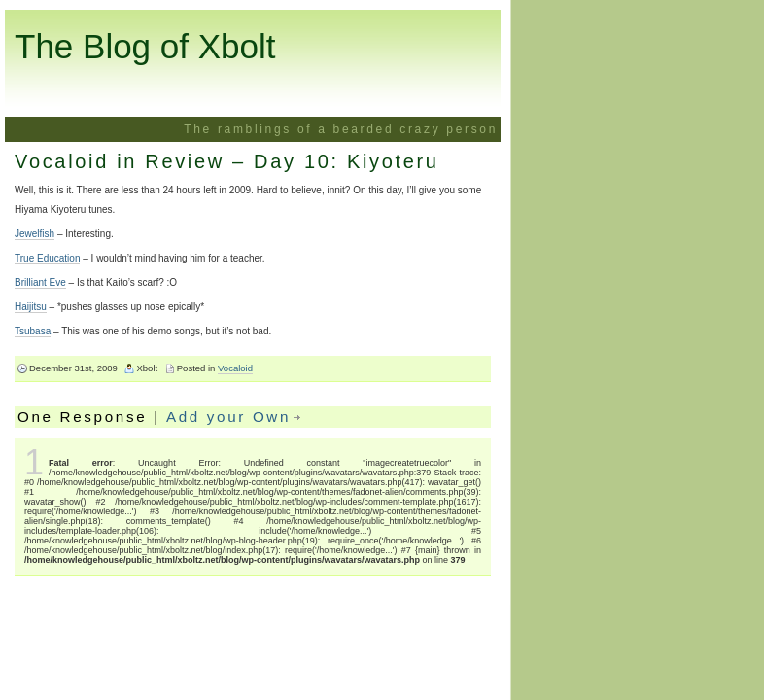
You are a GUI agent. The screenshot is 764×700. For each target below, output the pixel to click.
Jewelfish (35, 234)
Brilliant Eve (40, 282)
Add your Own (228, 417)
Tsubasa (33, 331)
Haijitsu (31, 307)
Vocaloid (235, 368)
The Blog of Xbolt (145, 46)
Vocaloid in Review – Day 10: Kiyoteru (227, 161)
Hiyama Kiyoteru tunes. (65, 210)
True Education (47, 258)
